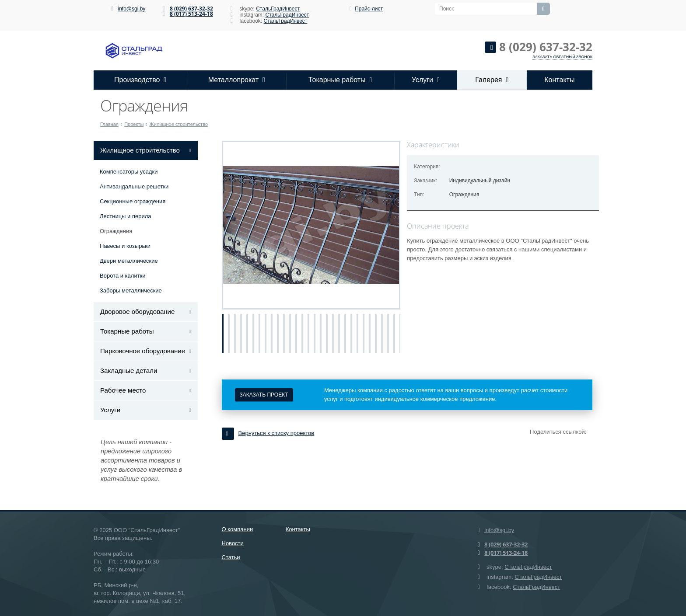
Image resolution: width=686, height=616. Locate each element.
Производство (140, 80)
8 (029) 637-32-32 (191, 9)
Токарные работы (340, 80)
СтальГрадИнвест (278, 9)
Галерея (492, 80)
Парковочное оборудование (143, 351)
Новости (233, 543)
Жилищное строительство (179, 124)
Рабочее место (123, 390)
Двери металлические (129, 261)
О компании (238, 529)
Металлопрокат (237, 80)
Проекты (134, 124)
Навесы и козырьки (125, 246)
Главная (109, 124)
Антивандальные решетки (134, 186)
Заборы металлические (131, 291)
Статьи (231, 557)
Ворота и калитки (123, 276)
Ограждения (116, 231)
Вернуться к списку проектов (268, 433)
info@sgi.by (131, 9)
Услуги (426, 80)
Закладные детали (129, 371)
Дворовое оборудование (137, 311)
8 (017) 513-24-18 (191, 14)
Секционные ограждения (133, 201)
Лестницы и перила (126, 216)
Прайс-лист (369, 9)
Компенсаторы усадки (129, 172)
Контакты (559, 80)
